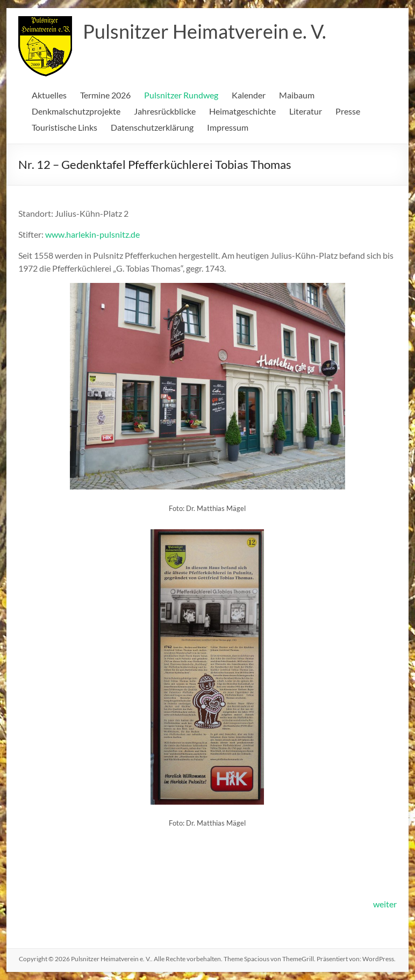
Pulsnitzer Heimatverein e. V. (205, 31)
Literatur (306, 111)
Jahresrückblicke (165, 111)
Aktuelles (49, 95)
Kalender (249, 95)
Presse (348, 111)
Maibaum (297, 95)
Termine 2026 (105, 95)
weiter (385, 904)
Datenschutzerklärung (152, 127)
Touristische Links (65, 127)
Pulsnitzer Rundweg (181, 95)
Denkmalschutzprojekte (76, 111)
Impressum (228, 127)
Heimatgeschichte (242, 111)
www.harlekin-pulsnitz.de (92, 234)
